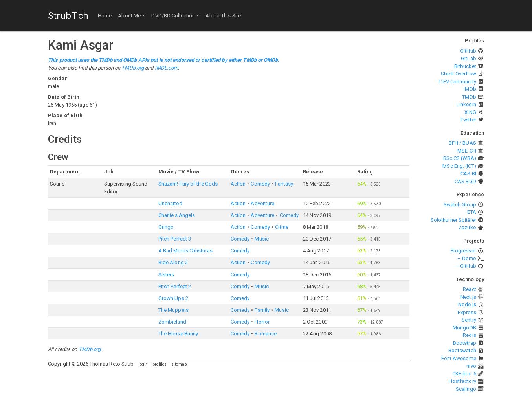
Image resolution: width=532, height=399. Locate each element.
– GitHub (466, 266)
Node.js (467, 304)
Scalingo (466, 389)
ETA (471, 212)
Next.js (468, 297)
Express (467, 312)
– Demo (467, 258)
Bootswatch (462, 350)
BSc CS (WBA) (460, 158)
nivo (471, 366)
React (470, 289)
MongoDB (464, 328)
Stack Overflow (458, 74)
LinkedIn (466, 104)
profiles (160, 364)
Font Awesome (459, 358)
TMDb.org (133, 68)
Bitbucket (465, 66)
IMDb (470, 89)
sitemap (179, 364)
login (143, 364)
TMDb (469, 97)
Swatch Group (460, 205)
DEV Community (458, 82)
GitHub (468, 51)
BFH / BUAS (462, 143)
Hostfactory (462, 381)
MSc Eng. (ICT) (459, 166)
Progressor (463, 251)
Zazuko (467, 227)
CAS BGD (465, 181)
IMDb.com (167, 68)
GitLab (469, 58)
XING (470, 112)
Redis (470, 335)
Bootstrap (465, 343)
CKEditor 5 (464, 374)
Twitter (468, 120)
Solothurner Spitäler (453, 220)
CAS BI (468, 174)
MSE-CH (467, 151)
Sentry (469, 320)
